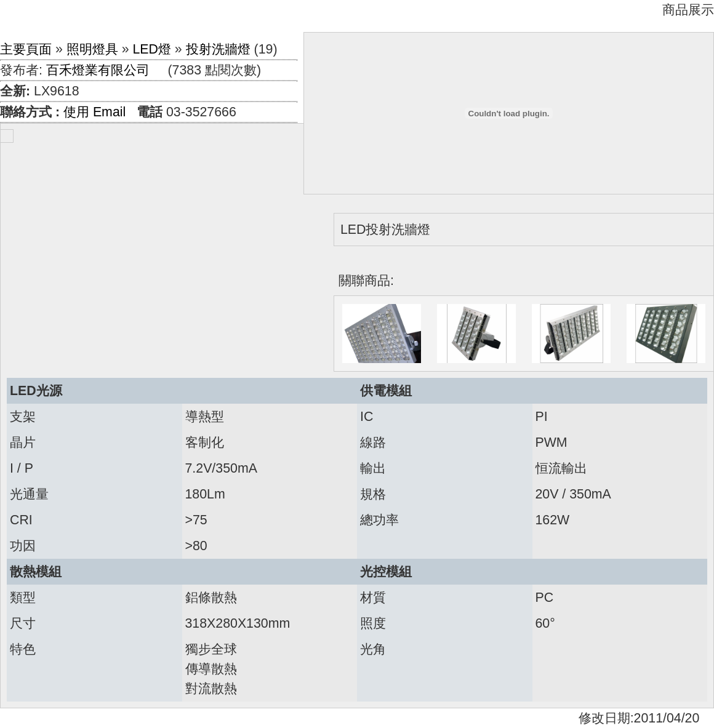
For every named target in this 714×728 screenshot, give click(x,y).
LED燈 (152, 49)
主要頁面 (26, 49)
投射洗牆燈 (218, 49)
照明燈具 (92, 49)
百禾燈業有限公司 (98, 70)
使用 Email (94, 112)
